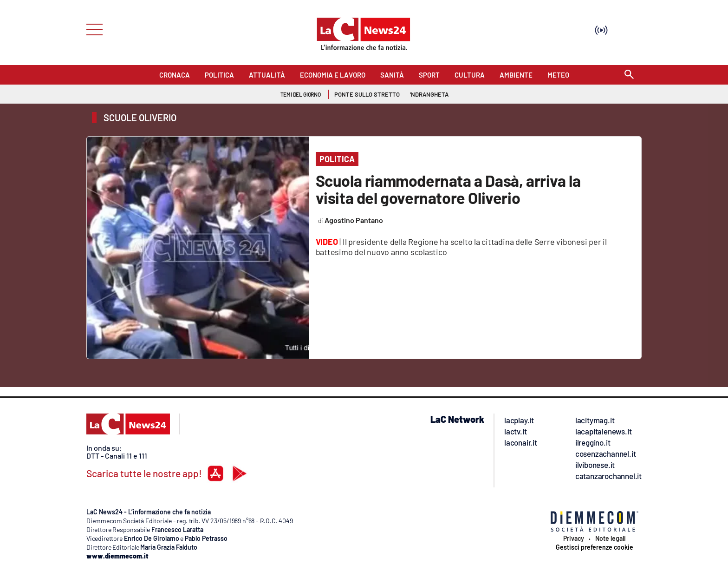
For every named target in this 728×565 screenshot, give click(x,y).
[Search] (629, 75)
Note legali (611, 539)
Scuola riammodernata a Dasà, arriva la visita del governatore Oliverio (448, 189)
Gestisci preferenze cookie (595, 547)
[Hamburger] (92, 29)
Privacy (574, 539)
